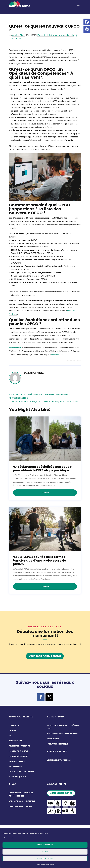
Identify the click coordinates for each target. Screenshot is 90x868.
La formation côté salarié (21, 806)
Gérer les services (9, 838)
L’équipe (12, 730)
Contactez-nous (16, 741)
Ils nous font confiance (20, 751)
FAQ (11, 736)
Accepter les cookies (45, 845)
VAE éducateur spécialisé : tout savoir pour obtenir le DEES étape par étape (42, 468)
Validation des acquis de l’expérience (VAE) (63, 727)
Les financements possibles (59, 760)
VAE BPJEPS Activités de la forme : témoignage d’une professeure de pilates (40, 560)
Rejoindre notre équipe (19, 746)
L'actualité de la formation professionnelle (56, 35)
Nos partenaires (16, 766)
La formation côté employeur (22, 801)
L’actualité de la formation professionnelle (21, 794)
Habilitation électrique (58, 744)
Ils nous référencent (18, 756)
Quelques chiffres (17, 761)
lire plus (45, 493)
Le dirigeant (14, 725)
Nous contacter (61, 793)
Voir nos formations (45, 656)
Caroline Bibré (18, 35)
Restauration (53, 739)
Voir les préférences (45, 858)
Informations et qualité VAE (22, 772)
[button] (87, 22)
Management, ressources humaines (62, 734)
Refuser (45, 852)
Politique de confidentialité (45, 864)
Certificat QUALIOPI (18, 777)
